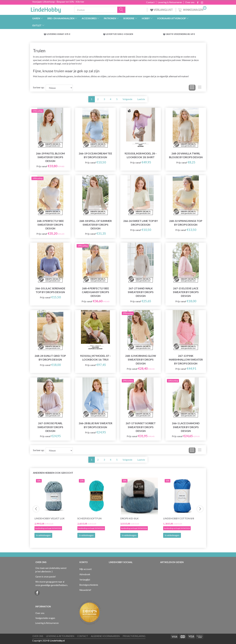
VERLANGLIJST (161, 10)
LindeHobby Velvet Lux (49, 518)
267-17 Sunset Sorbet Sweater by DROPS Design (141, 427)
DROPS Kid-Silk (129, 518)
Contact (150, 2)
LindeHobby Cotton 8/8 (179, 518)
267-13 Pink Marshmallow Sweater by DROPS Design (186, 360)
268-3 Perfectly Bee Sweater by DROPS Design (50, 225)
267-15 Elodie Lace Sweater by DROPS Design (186, 292)
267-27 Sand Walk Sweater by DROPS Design (141, 292)
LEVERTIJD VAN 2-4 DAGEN (120, 34)
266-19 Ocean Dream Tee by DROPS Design (95, 155)
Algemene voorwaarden (105, 636)
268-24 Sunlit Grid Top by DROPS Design (50, 358)
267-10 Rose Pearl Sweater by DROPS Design (50, 427)
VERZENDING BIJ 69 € (184, 34)
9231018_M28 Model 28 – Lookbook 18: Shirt (141, 155)
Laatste (141, 99)
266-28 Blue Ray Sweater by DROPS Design (95, 425)
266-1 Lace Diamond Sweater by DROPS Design (186, 427)
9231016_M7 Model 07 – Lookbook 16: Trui (95, 358)
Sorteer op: (39, 87)
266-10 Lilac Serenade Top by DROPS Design (50, 290)
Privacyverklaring (134, 636)
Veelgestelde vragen (45, 618)
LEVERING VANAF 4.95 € (58, 34)
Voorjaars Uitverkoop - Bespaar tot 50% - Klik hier (58, 2)
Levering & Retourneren (170, 2)
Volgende (127, 99)
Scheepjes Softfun (89, 518)
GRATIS (170, 34)
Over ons (190, 2)
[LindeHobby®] (46, 9)
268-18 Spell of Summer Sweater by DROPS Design (95, 225)
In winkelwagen (43, 535)
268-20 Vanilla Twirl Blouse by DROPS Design (186, 155)
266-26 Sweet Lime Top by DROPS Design (141, 223)
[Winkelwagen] (192, 9)
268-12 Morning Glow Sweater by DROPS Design (141, 360)
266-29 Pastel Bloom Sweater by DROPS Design (50, 157)
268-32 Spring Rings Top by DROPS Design (186, 223)
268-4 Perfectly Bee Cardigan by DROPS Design (95, 292)
